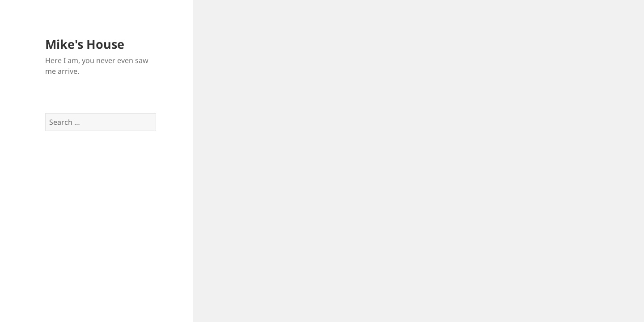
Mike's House (85, 44)
